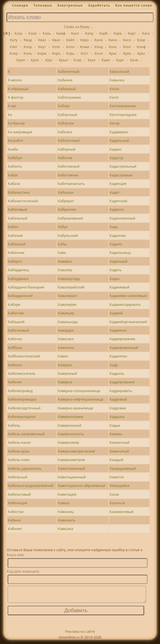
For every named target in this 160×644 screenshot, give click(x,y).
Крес (141, 53)
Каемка (116, 434)
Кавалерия (67, 304)
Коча (99, 53)
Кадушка (117, 417)
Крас (113, 53)
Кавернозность (71, 434)
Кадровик (118, 408)
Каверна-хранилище (75, 408)
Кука (92, 60)
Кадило (116, 244)
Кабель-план (19, 460)
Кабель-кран (19, 451)
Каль (47, 33)
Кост (85, 53)
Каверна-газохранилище (79, 391)
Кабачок (15, 339)
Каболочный (69, 140)
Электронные (70, 5)
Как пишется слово (134, 5)
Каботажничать (71, 184)
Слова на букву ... (78, 27)
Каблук (64, 106)
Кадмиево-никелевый (128, 296)
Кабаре (14, 304)
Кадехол (117, 209)
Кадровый (118, 399)
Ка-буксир (16, 123)
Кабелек (15, 382)
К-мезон (15, 80)
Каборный (67, 149)
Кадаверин (119, 132)
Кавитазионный (72, 468)
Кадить (116, 270)
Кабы (62, 244)
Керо (85, 40)
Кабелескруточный (24, 408)
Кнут (42, 47)
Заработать (99, 5)
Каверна (65, 382)
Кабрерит (66, 201)
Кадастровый (121, 175)
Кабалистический (23, 201)
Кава (62, 252)
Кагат (114, 97)
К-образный (18, 89)
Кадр (114, 365)
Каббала (15, 348)
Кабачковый (18, 330)
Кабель (14, 425)
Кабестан (16, 512)
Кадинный (118, 261)
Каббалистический (24, 356)
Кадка (115, 279)
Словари (20, 5)
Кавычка (117, 80)
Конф (141, 47)
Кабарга (15, 261)
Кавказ (64, 503)
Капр (89, 33)
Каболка (65, 132)
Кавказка (65, 529)
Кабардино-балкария (26, 287)
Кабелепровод (20, 391)
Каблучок (66, 123)
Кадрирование (122, 382)
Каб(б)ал (15, 158)
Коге (56, 47)
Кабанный (17, 244)
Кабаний (15, 235)
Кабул (63, 227)
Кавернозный (69, 425)
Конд (99, 47)
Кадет (114, 192)
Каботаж (65, 158)
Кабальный (18, 218)
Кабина (14, 520)
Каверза (65, 365)
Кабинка (65, 80)
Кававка (65, 261)
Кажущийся (119, 485)
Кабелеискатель (22, 373)
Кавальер (66, 313)
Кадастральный (123, 166)
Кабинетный (68, 71)
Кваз (42, 40)
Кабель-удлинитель (25, 468)
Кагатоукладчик (123, 115)
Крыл (63, 60)
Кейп (70, 40)
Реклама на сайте (80, 635)
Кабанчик (16, 252)
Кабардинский (20, 296)
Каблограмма (69, 97)
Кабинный (67, 89)
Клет (14, 47)
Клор (28, 47)
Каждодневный (123, 468)
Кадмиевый (119, 287)
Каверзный (67, 373)
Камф (61, 33)
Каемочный (120, 442)
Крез (127, 53)
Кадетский (118, 201)
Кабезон (15, 365)
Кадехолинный (122, 218)
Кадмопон (118, 356)
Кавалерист (68, 296)
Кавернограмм (70, 417)
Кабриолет (67, 209)
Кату (14, 40)
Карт (132, 33)
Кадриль (117, 373)
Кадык (115, 425)
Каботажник (68, 175)
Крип (21, 60)
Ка (10, 115)
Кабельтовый (19, 494)
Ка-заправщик (20, 132)
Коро (56, 53)
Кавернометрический (76, 451)
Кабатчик (16, 313)
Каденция (118, 184)
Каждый (116, 460)
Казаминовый (122, 512)
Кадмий (116, 313)
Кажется (117, 477)
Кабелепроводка (22, 399)
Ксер (77, 60)
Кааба (13, 149)
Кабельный (18, 477)
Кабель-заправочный (26, 434)
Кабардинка (18, 279)
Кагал (114, 89)
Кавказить (67, 520)
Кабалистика (19, 192)
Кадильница (120, 252)
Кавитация (67, 494)
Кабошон (66, 192)
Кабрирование (70, 218)
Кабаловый (18, 209)
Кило (99, 40)
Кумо (106, 60)
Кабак (13, 175)
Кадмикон (118, 330)
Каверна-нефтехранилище (81, 399)
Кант (75, 33)
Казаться (117, 503)
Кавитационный (72, 477)
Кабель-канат (19, 442)
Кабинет (15, 529)
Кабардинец (18, 270)
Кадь (114, 227)
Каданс (116, 149)
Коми (85, 47)
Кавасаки (66, 339)
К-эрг (12, 106)
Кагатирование (123, 106)
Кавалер (65, 270)
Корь (70, 53)
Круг (49, 60)
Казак (114, 494)
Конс (113, 47)
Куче (134, 60)
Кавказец (66, 512)
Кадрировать (121, 391)
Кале (32, 33)
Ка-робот (16, 140)
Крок (35, 60)
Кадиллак (118, 235)
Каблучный (67, 115)
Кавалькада (68, 322)
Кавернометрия (71, 460)
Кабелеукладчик (22, 417)
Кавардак (66, 330)
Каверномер (68, 442)
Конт (127, 47)
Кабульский (68, 235)
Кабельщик (18, 503)
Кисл (127, 40)
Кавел (63, 356)
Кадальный (119, 140)
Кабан (13, 227)
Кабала (14, 184)
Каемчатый (119, 451)
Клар (141, 40)
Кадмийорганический (128, 322)
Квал (56, 40)
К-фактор (16, 97)
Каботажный (69, 166)
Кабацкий (16, 322)
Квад (28, 40)
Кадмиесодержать (125, 304)
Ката (146, 33)
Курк (120, 60)
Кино (113, 40)
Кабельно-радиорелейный (31, 485)
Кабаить (15, 166)
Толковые (43, 5)
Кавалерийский (71, 287)
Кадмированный (124, 348)
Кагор (115, 123)
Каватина (66, 348)
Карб (103, 33)
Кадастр (116, 158)
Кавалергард (69, 279)
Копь (28, 53)
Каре (118, 33)
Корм (42, 53)
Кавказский (119, 71)
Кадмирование (122, 339)
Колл (70, 47)
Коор (14, 53)
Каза (18, 33)
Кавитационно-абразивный (82, 485)
